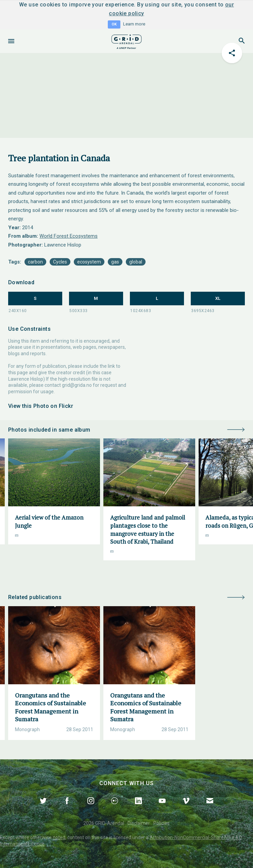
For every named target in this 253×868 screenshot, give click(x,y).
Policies (162, 823)
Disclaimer (139, 823)
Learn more (134, 24)
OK (114, 24)
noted (59, 837)
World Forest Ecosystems (69, 236)
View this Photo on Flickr (41, 406)
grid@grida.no (77, 385)
